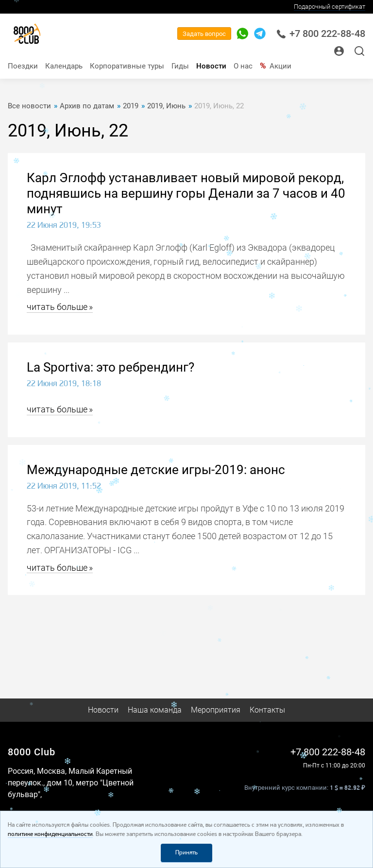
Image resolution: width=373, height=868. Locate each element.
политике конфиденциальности (50, 834)
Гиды (180, 66)
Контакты (267, 710)
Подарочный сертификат (330, 7)
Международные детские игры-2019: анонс (156, 470)
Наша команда (155, 710)
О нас (243, 66)
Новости (211, 66)
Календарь (64, 66)
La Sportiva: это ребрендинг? (110, 367)
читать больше (57, 307)
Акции (280, 66)
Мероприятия (216, 710)
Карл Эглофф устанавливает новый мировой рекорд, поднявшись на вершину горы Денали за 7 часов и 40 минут (186, 193)
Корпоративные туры (127, 66)
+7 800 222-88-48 (321, 34)
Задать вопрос (204, 34)
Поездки (23, 66)
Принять (186, 853)
